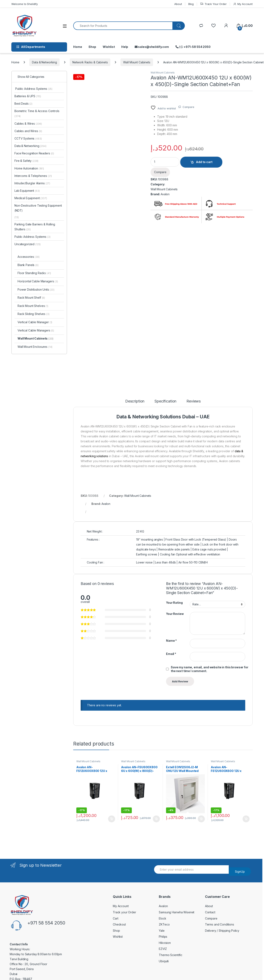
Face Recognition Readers (34, 153)
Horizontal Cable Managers (38, 281)
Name (171, 641)
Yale (162, 931)
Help (125, 47)
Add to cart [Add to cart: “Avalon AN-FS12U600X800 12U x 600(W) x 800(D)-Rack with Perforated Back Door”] (112, 819)
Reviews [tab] (194, 401)
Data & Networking (44, 62)
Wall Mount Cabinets (137, 62)
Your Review (175, 614)
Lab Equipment (27, 191)
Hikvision (165, 943)
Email (171, 654)
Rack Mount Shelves (33, 306)
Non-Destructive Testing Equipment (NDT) (38, 208)
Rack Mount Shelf (31, 298)
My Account (243, 4)
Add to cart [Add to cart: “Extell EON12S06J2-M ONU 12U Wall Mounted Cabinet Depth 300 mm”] (201, 819)
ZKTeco (164, 924)
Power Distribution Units (36, 289)
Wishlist (109, 47)
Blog (191, 4)
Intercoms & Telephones (33, 176)
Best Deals (23, 104)
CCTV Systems (28, 138)
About (178, 4)
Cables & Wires (28, 124)
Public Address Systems (33, 89)
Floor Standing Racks (34, 273)
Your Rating (174, 603)
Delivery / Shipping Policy (222, 931)
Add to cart (204, 162)
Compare (188, 107)
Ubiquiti (164, 961)
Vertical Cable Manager (35, 322)
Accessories (29, 257)
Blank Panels (28, 265)
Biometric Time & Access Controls (37, 113)
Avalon (165, 194)
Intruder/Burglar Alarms (32, 183)
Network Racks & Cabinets (90, 62)
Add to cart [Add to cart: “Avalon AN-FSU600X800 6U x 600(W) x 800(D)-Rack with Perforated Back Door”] (156, 819)
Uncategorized (28, 244)
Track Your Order (213, 4)
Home (78, 47)
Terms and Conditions (220, 924)
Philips (163, 937)
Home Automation (29, 168)
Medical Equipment (31, 198)
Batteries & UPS (28, 96)
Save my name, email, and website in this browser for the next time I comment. (210, 669)
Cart (115, 918)
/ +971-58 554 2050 (193, 47)
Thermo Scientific (171, 955)
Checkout (119, 924)
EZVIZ (163, 949)
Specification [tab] (165, 401)
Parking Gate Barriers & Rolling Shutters (35, 227)
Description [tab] (135, 401)
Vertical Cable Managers (36, 330)
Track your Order (124, 912)
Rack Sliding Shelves (34, 314)
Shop (92, 47)
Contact (210, 912)
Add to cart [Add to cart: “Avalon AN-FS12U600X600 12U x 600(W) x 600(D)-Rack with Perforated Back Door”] (246, 819)
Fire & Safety (26, 161)
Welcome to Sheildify (25, 4)
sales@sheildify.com (152, 47)
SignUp (240, 872)
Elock (162, 918)
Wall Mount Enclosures (35, 347)
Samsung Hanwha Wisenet (177, 912)
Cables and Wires (28, 131)
